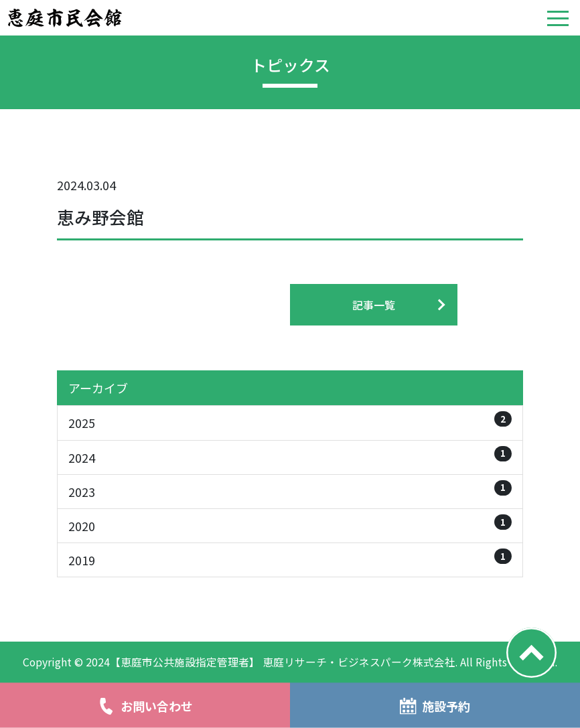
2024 (290, 456)
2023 (290, 490)
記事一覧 (374, 305)
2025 (290, 421)
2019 (290, 559)
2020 (290, 524)
